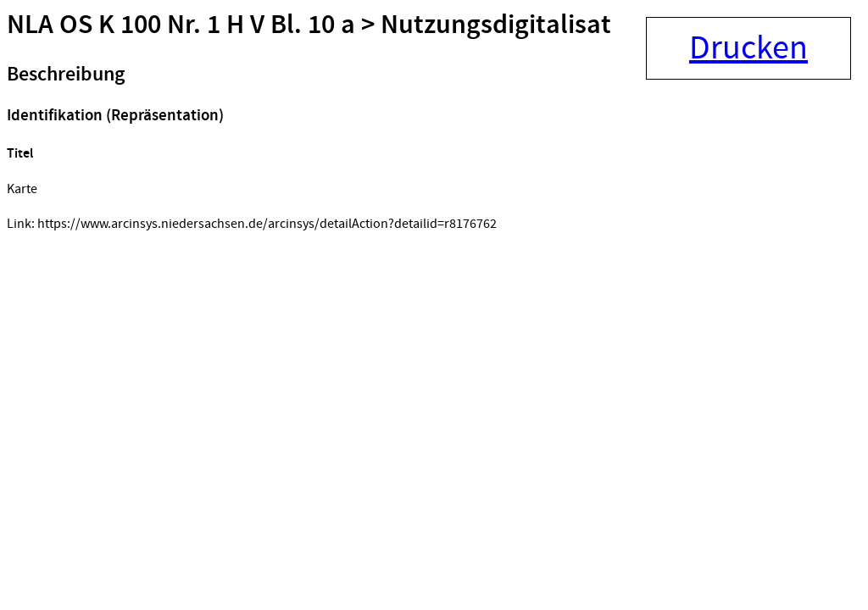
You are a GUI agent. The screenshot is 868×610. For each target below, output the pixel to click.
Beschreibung (66, 75)
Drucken (748, 48)
